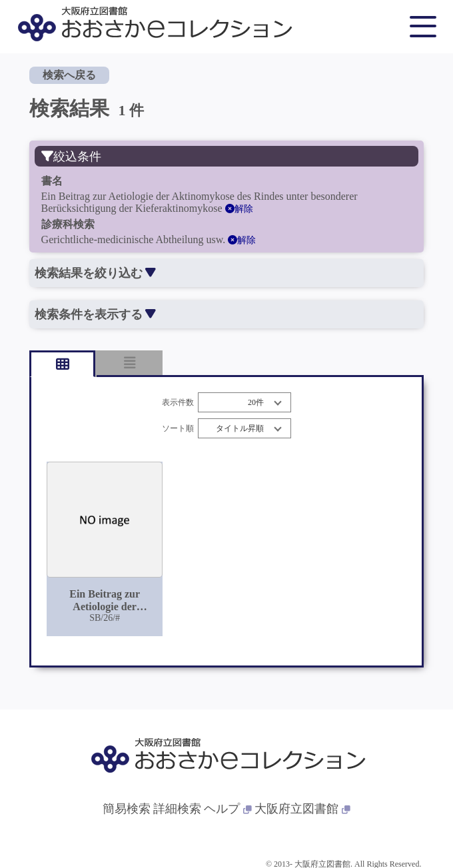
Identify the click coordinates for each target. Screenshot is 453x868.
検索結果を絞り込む (95, 273)
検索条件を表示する (95, 314)
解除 (239, 209)
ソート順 (178, 429)
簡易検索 (127, 809)
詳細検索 (177, 809)
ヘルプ (228, 809)
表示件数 (178, 403)
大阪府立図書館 (302, 809)
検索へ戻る (69, 75)
